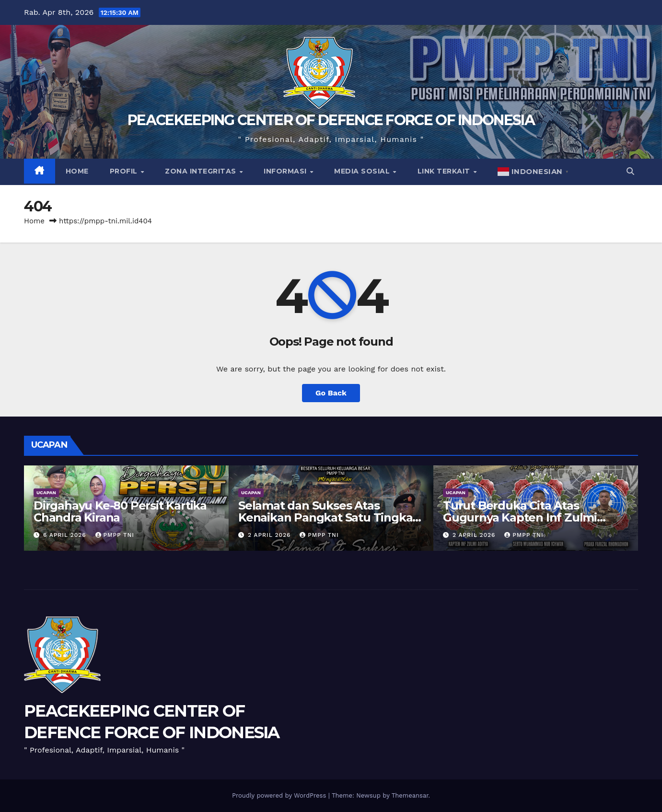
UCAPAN (46, 493)
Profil (125, 171)
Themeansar (410, 795)
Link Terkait (445, 171)
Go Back (331, 393)
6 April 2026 (66, 535)
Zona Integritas (202, 171)
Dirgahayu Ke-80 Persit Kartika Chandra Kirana (120, 511)
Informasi (286, 171)
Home (77, 171)
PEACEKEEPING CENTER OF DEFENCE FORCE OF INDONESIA (331, 120)
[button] (630, 171)
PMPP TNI (115, 535)
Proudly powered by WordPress (280, 795)
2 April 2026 (270, 535)
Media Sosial (363, 171)
